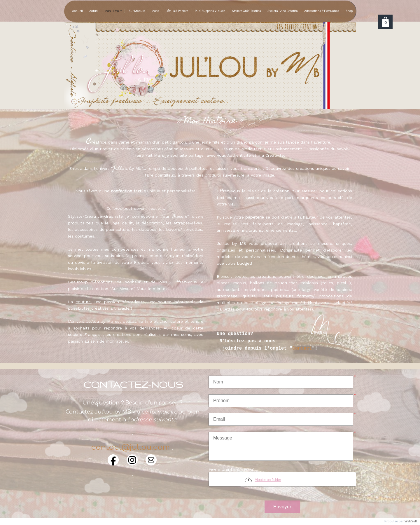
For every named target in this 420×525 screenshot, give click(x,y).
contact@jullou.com (130, 447)
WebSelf (411, 521)
